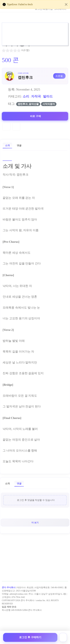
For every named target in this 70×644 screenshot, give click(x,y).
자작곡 (36, 96)
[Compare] (16, 127)
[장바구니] (63, 637)
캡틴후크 (25, 77)
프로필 (59, 76)
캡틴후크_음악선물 (28, 104)
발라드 (48, 96)
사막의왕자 (49, 104)
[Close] (66, 4)
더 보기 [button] (35, 523)
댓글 (19, 145)
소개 (7, 145)
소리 (26, 96)
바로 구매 (36, 116)
